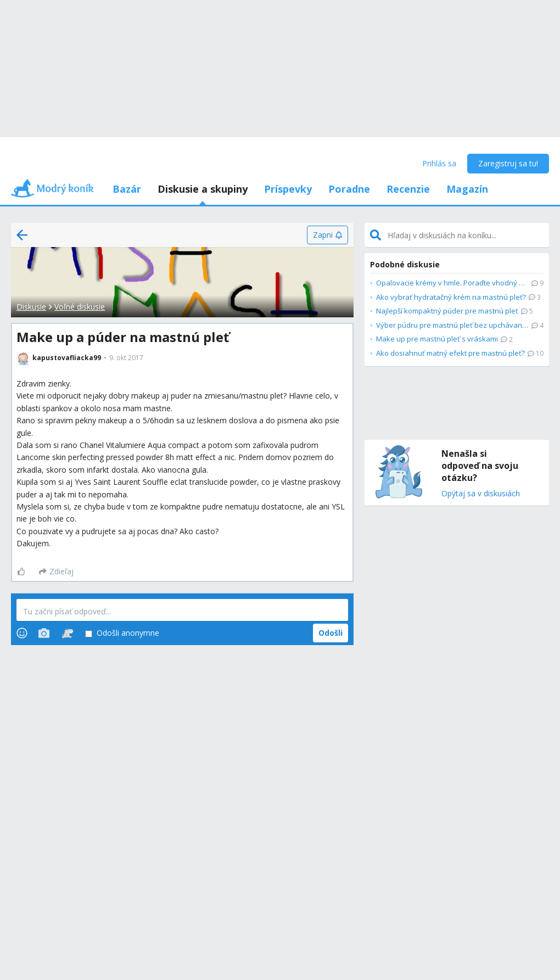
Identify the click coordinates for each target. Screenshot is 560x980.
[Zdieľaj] (56, 572)
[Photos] (44, 633)
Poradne (349, 189)
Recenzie (408, 189)
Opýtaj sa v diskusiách (481, 494)
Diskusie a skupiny (203, 189)
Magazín (467, 189)
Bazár (127, 189)
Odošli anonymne (122, 633)
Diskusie (31, 307)
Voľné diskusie (80, 307)
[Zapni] (327, 235)
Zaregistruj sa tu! (508, 163)
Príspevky (288, 189)
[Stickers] (67, 633)
